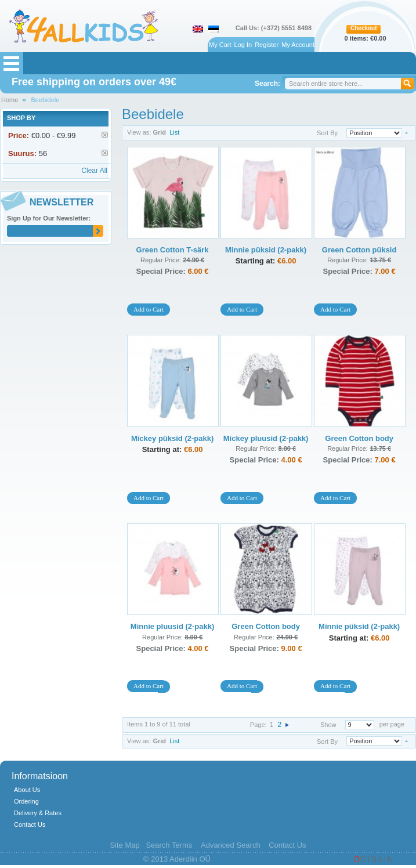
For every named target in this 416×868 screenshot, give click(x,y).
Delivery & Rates (38, 813)
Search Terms (169, 845)
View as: (139, 132)
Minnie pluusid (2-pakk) (172, 626)
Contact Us (30, 824)
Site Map (124, 845)
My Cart (220, 45)
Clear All (94, 171)
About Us (27, 790)
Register (267, 45)
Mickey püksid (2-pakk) (172, 438)
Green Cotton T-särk (173, 250)
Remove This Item (105, 135)
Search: (267, 84)
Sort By (327, 133)
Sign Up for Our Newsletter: (49, 218)
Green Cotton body (359, 438)
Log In (243, 45)
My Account (298, 45)
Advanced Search (231, 845)
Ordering (26, 801)
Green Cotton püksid (359, 250)
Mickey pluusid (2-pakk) (266, 438)
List (174, 132)
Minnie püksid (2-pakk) (266, 250)
